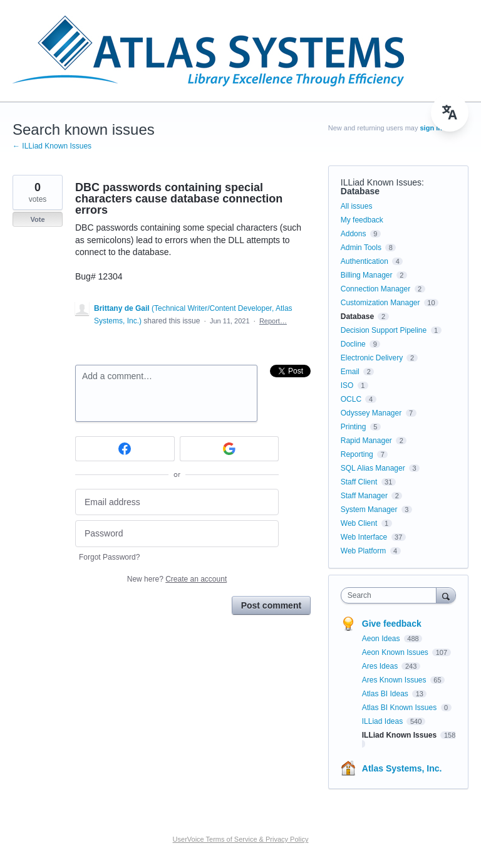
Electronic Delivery (372, 358)
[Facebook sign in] (125, 449)
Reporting (357, 454)
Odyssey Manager (371, 413)
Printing (354, 427)
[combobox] (391, 595)
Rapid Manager (366, 441)
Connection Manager (375, 289)
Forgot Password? (109, 557)
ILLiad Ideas (384, 721)
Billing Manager (367, 275)
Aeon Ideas (382, 639)
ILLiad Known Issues (381, 182)
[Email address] (177, 502)
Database (360, 191)
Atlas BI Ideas (386, 694)
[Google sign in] (230, 449)
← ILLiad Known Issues (52, 146)
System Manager (369, 510)
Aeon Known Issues (396, 652)
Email (350, 372)
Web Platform (363, 551)
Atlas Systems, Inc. (402, 768)
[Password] (177, 534)
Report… (273, 321)
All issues (357, 206)
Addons (354, 234)
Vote (37, 219)
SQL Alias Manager (373, 468)
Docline (353, 344)
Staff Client (359, 482)
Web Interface (364, 537)
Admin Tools (361, 248)
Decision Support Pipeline (384, 330)
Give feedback (392, 624)
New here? (177, 579)
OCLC (351, 399)
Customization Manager (380, 303)
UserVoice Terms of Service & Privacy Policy (241, 839)
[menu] (450, 113)
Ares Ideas (381, 666)
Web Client (359, 523)
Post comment (271, 605)
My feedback (362, 220)
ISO (347, 385)
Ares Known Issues (395, 680)
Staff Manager (364, 496)
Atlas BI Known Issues (401, 708)
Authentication (365, 261)
